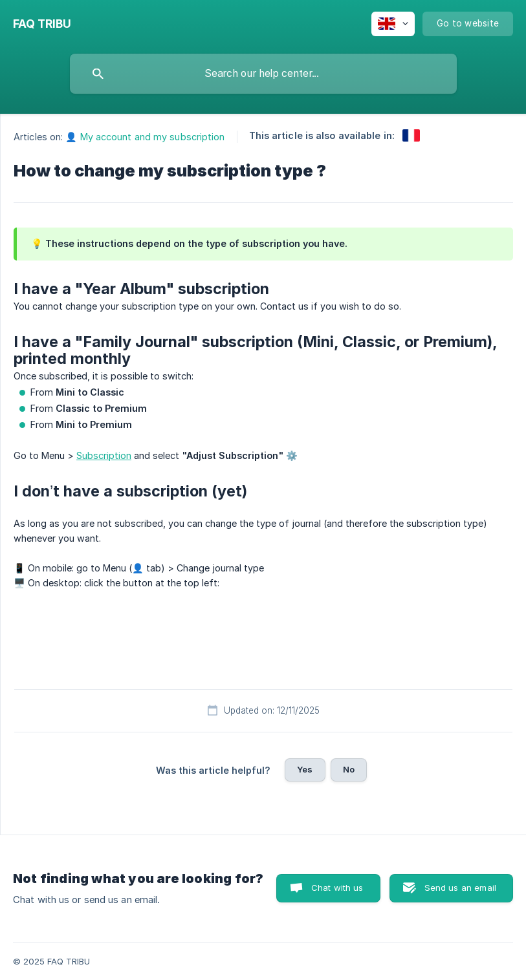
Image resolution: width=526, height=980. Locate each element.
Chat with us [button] (337, 888)
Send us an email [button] (460, 888)
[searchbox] (263, 74)
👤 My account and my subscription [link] (145, 137)
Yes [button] (305, 769)
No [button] (349, 769)
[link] (411, 135)
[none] (42, 24)
